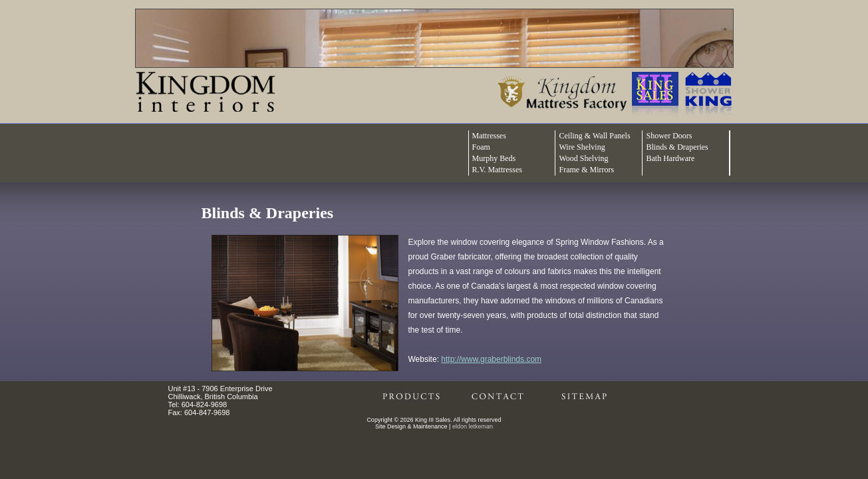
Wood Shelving (583, 158)
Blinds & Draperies (677, 147)
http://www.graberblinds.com (491, 359)
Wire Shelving (582, 147)
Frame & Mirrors (586, 170)
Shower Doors (669, 136)
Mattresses (489, 136)
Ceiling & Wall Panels (594, 136)
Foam (481, 147)
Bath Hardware (670, 158)
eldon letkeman (473, 426)
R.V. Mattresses (497, 170)
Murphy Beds (494, 158)
